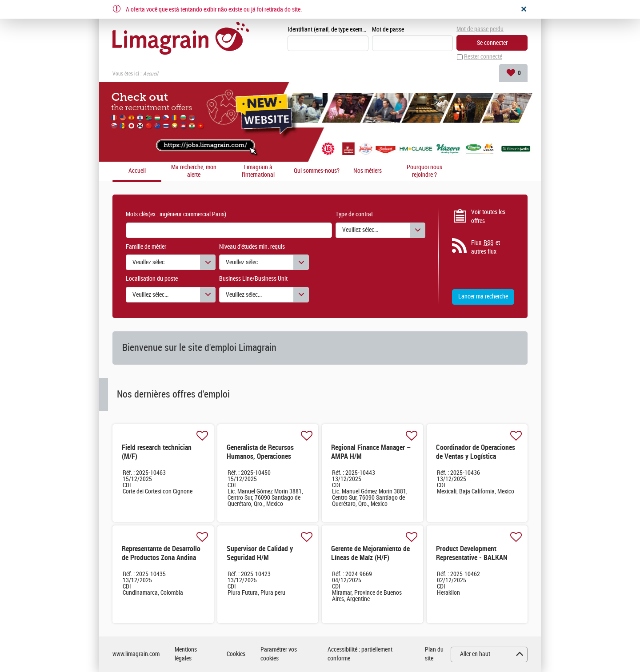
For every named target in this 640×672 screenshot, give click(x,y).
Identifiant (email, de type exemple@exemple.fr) (328, 30)
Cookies (236, 654)
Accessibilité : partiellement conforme (360, 654)
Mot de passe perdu (480, 29)
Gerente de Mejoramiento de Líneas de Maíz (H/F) (370, 554)
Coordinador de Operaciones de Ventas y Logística (476, 452)
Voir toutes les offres (488, 217)
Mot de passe (388, 30)
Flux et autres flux (486, 247)
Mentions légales (186, 654)
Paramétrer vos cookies (279, 654)
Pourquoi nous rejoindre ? (424, 171)
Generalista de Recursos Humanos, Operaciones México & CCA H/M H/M (260, 457)
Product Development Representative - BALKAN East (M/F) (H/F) (472, 558)
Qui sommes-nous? (317, 171)
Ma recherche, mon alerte (194, 171)
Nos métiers (368, 171)
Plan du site (434, 654)
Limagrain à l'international (258, 171)
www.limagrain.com (136, 654)
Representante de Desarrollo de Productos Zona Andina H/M (161, 558)
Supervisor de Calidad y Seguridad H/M (260, 554)
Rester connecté (483, 57)
